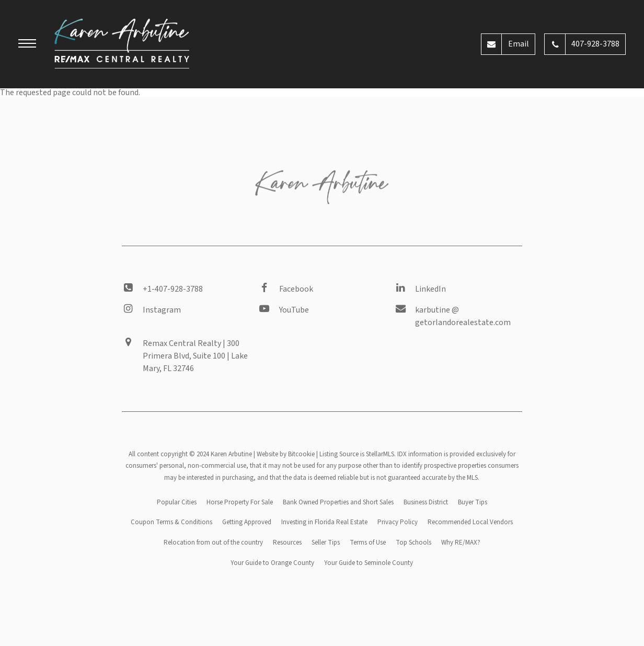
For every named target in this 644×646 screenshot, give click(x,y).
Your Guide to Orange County (272, 563)
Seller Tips (326, 543)
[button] (27, 45)
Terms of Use (368, 543)
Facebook (296, 289)
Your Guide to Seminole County (369, 563)
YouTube (294, 310)
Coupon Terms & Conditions (171, 522)
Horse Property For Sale (240, 502)
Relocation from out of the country (213, 543)
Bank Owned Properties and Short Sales (338, 502)
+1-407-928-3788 (173, 289)
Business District (426, 502)
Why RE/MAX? (461, 543)
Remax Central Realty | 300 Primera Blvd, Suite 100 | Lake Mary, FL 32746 (195, 356)
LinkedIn (430, 289)
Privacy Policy (398, 522)
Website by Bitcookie (286, 454)
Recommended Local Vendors (470, 522)
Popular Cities (177, 502)
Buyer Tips (473, 502)
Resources (287, 543)
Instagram (162, 310)
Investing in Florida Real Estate (324, 522)
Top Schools (413, 543)
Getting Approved (247, 522)
